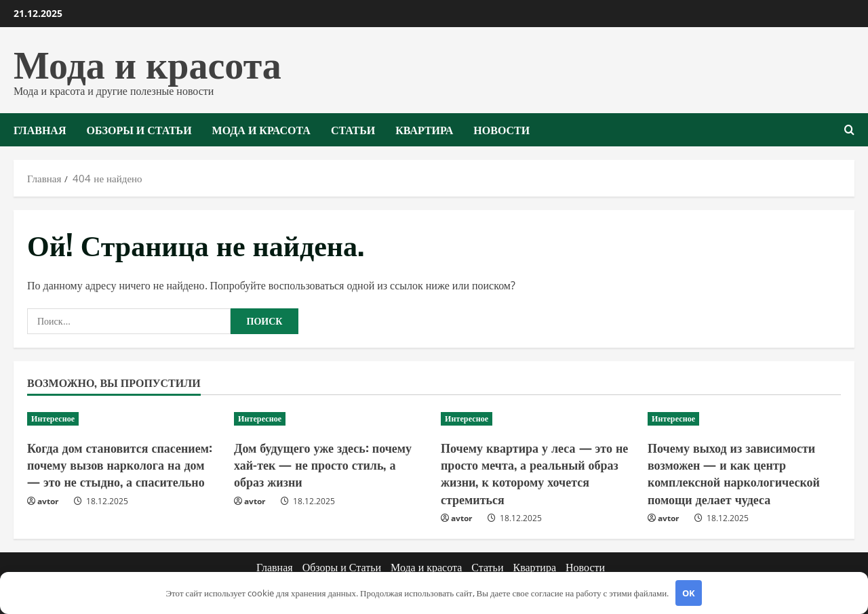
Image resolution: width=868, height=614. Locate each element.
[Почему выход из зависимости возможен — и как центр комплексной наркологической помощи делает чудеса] (744, 419)
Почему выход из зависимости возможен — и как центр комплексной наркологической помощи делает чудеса (734, 473)
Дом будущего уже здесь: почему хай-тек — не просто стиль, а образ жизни (323, 464)
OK (689, 593)
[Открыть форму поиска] (849, 130)
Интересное (53, 418)
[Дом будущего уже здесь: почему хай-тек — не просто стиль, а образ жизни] (331, 419)
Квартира (424, 129)
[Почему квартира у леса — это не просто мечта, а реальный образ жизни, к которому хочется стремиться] (537, 419)
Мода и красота (147, 61)
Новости (501, 129)
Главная (40, 129)
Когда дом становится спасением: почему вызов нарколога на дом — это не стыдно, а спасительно (120, 464)
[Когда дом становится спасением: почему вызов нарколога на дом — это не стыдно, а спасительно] (124, 419)
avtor (48, 501)
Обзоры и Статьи (139, 129)
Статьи (353, 129)
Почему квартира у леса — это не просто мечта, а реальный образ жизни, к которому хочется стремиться (534, 473)
